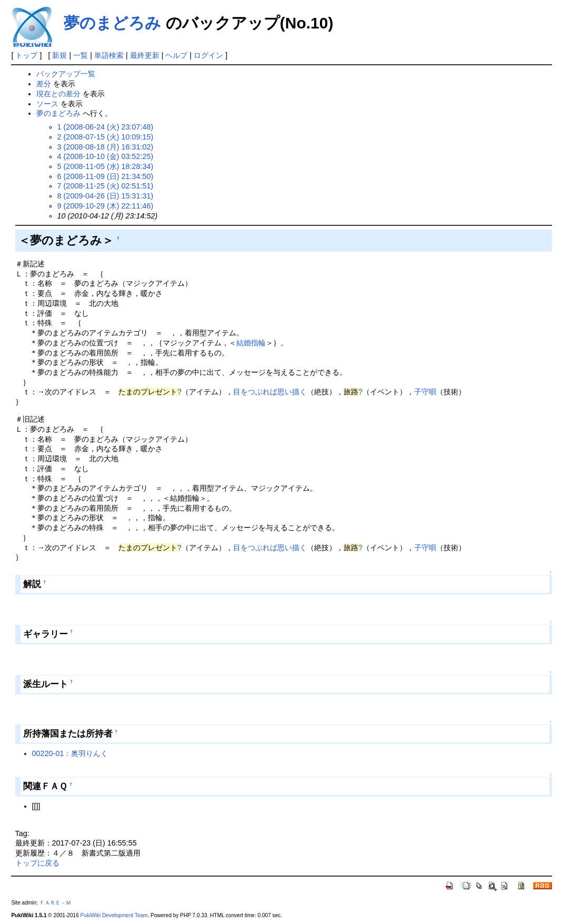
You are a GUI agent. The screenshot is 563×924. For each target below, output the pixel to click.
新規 (59, 55)
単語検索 (109, 55)
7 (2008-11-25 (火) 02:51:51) (105, 186)
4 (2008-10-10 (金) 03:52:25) (105, 156)
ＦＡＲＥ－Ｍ (55, 903)
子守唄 (425, 392)
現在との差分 (58, 94)
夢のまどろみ (112, 23)
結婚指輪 (251, 343)
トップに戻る (37, 863)
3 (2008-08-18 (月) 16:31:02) (105, 147)
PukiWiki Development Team (114, 915)
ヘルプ (176, 55)
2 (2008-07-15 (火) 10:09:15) (105, 137)
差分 (44, 84)
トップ (26, 55)
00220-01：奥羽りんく (70, 753)
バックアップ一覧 (66, 74)
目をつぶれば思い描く (270, 392)
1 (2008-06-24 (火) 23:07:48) (105, 127)
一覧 (81, 55)
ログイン (208, 55)
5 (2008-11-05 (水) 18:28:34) (105, 166)
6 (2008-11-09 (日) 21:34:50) (105, 176)
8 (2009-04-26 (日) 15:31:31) (105, 196)
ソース (47, 104)
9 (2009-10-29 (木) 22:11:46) (105, 206)
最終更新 (145, 55)
